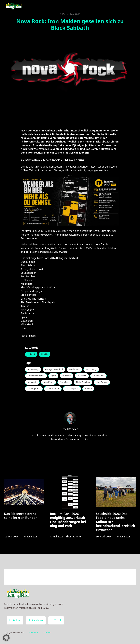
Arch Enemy (33, 370)
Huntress (67, 376)
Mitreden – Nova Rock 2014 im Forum (55, 160)
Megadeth (32, 383)
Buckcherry (92, 370)
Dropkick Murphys (36, 376)
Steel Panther (53, 389)
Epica (54, 376)
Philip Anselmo (84, 383)
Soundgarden (34, 389)
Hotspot (31, 354)
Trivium (89, 389)
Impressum (46, 632)
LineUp (45, 354)
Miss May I (49, 383)
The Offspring (73, 389)
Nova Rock (66, 383)
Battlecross (75, 370)
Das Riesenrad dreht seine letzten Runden (21, 516)
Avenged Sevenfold (54, 370)
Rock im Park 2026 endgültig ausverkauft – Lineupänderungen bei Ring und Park (69, 520)
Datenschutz (33, 632)
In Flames (83, 376)
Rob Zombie (103, 383)
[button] (6, 638)
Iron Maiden (100, 376)
